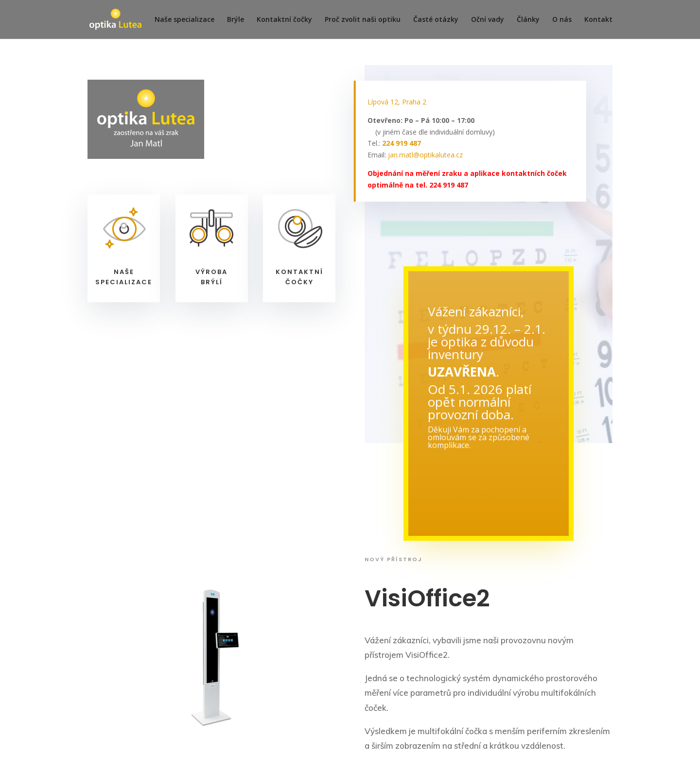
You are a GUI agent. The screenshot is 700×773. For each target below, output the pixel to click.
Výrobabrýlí (211, 277)
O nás (562, 20)
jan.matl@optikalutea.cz (425, 155)
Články (528, 20)
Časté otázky (436, 20)
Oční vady (488, 20)
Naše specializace (184, 20)
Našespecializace (124, 277)
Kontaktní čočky (284, 20)
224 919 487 (402, 143)
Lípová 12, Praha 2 (397, 102)
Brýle (236, 20)
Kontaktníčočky (299, 277)
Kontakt (598, 20)
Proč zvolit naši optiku (363, 20)
